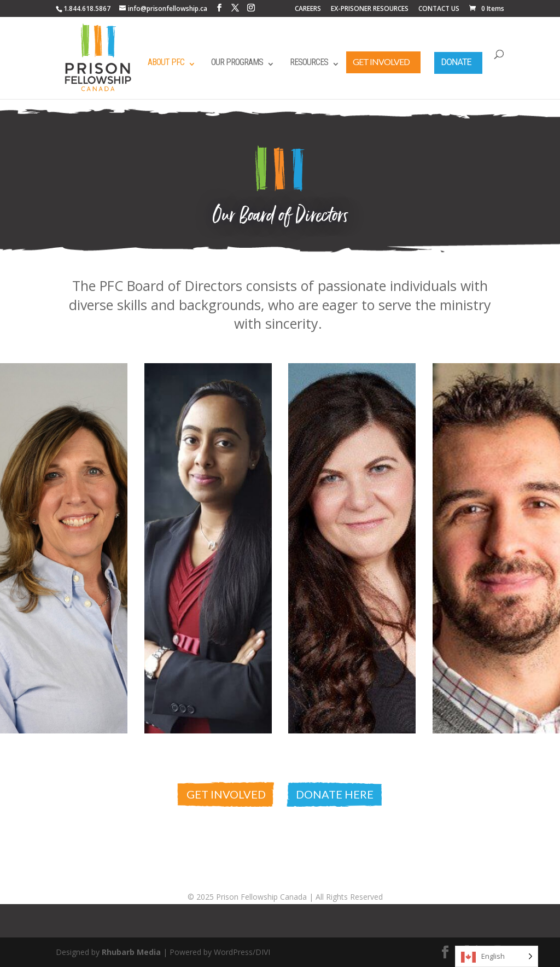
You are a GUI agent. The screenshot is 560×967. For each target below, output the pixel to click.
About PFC (166, 62)
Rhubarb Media (131, 952)
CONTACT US (439, 9)
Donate (456, 62)
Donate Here (335, 794)
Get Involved (381, 62)
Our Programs (237, 62)
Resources (309, 62)
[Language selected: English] (497, 956)
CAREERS (308, 9)
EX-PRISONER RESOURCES (370, 9)
